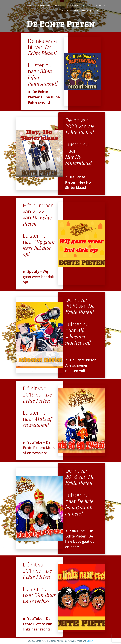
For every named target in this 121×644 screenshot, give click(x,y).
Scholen (64, 11)
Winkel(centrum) (82, 11)
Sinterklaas (44, 5)
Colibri (90, 641)
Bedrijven (100, 5)
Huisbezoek (72, 5)
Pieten (58, 5)
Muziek (87, 5)
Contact (101, 11)
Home (30, 5)
